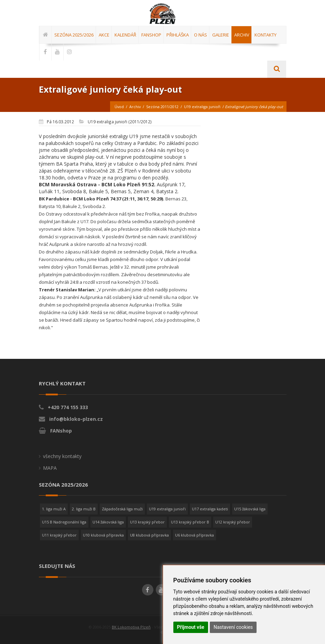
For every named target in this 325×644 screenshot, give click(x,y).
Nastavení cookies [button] (233, 627)
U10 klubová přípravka (103, 535)
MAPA (50, 468)
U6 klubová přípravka (194, 535)
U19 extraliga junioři (202, 107)
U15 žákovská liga (250, 509)
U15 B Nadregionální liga (64, 522)
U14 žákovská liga (108, 522)
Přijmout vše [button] (191, 627)
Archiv (134, 107)
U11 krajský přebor (59, 535)
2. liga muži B (84, 509)
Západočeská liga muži (122, 509)
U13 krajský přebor (147, 522)
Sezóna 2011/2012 (162, 107)
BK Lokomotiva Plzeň (131, 627)
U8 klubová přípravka (149, 535)
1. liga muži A (54, 509)
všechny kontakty (62, 456)
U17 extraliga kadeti (210, 509)
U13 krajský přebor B (190, 522)
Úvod (118, 107)
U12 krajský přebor (233, 522)
